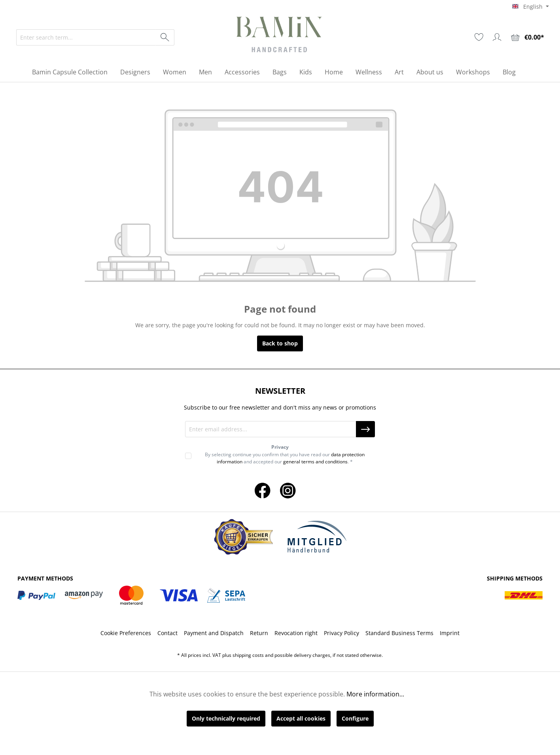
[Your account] (497, 37)
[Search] (165, 37)
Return (259, 633)
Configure (355, 718)
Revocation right (296, 633)
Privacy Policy (341, 633)
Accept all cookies (301, 718)
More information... (375, 694)
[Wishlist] (479, 37)
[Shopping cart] (528, 37)
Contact (167, 633)
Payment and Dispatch (214, 633)
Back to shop (280, 343)
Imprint (450, 633)
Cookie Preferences (126, 633)
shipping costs (248, 655)
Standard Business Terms (399, 633)
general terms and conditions (315, 462)
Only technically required (226, 718)
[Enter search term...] (86, 37)
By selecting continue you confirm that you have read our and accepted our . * (285, 458)
